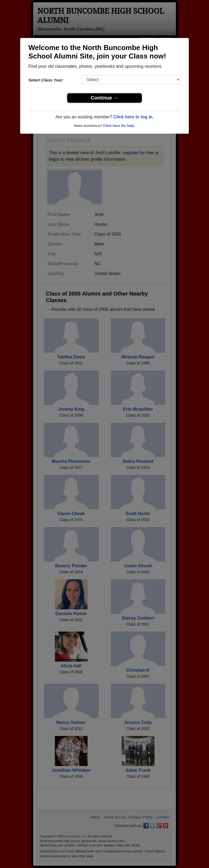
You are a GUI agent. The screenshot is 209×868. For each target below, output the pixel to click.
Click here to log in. (133, 117)
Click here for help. (119, 126)
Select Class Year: (46, 80)
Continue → (105, 98)
